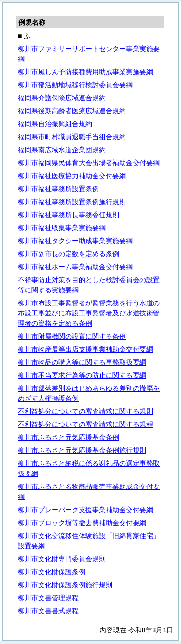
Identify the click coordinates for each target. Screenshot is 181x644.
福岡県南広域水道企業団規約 (62, 150)
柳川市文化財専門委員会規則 (62, 559)
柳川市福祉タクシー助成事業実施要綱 (75, 241)
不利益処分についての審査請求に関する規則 (85, 411)
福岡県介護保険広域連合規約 (62, 98)
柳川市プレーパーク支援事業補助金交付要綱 (85, 510)
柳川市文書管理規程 (48, 598)
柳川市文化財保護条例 (52, 572)
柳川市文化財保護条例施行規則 (65, 585)
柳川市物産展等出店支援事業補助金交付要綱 (85, 349)
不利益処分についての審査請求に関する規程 (85, 424)
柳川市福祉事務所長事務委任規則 (69, 215)
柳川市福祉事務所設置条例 (58, 189)
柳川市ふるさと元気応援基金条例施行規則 (82, 450)
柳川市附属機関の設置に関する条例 (72, 336)
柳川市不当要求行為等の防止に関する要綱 (82, 375)
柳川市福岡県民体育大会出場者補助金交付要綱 (89, 163)
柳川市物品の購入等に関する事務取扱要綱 (82, 362)
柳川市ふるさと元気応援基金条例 (69, 437)
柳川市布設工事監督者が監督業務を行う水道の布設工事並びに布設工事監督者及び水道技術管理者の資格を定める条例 (89, 313)
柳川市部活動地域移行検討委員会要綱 (75, 85)
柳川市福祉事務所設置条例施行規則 (72, 202)
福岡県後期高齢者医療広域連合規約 (72, 111)
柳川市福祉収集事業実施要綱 (62, 228)
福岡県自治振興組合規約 (55, 124)
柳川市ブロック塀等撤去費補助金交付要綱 (82, 523)
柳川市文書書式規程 (48, 611)
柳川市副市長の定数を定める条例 (69, 254)
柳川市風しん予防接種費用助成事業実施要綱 (85, 72)
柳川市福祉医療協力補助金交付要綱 (72, 176)
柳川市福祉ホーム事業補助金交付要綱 (75, 267)
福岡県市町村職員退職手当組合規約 (72, 137)
